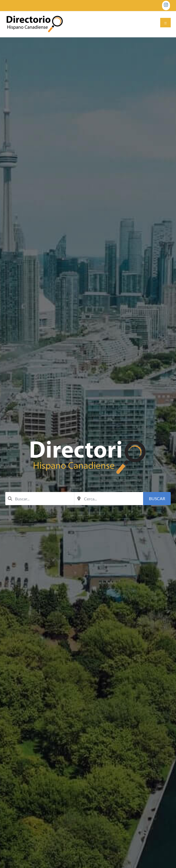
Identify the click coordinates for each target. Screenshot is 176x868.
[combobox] (40, 499)
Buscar (157, 498)
